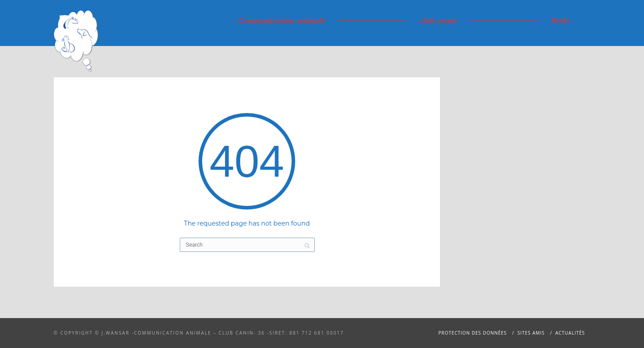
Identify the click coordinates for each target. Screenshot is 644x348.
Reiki (560, 20)
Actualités (570, 333)
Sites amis (531, 333)
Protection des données (472, 333)
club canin (439, 20)
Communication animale (282, 20)
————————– (373, 20)
